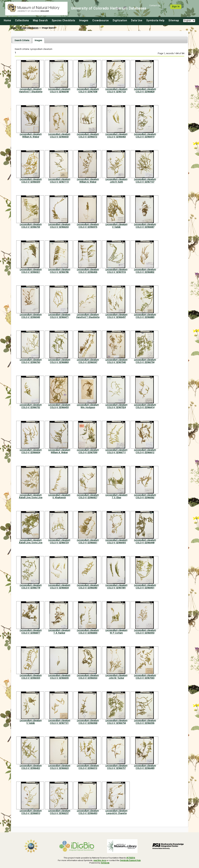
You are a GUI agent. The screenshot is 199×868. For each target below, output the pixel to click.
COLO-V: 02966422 (31, 768)
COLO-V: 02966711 (116, 452)
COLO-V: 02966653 (59, 137)
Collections (22, 20)
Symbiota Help (155, 20)
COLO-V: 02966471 (59, 317)
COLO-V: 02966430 (88, 813)
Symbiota (105, 863)
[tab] (22, 40)
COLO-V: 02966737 (116, 768)
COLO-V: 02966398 (59, 92)
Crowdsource (101, 20)
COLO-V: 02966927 (88, 498)
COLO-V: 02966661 (88, 543)
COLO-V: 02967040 (116, 362)
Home (7, 20)
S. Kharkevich (59, 498)
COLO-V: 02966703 (31, 227)
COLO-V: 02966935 (116, 543)
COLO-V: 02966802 (145, 272)
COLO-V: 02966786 (59, 272)
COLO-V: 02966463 (116, 137)
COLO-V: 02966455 (59, 407)
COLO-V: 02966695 (59, 678)
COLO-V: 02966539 (31, 182)
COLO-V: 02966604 (31, 452)
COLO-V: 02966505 (31, 678)
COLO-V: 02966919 (145, 137)
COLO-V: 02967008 (88, 92)
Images (84, 20)
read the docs (100, 860)
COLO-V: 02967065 (145, 678)
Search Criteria (22, 40)
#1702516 (131, 858)
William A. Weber (31, 137)
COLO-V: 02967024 (116, 407)
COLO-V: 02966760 (31, 362)
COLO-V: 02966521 (31, 272)
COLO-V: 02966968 (88, 723)
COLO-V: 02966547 (88, 362)
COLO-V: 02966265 (59, 227)
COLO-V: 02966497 (116, 317)
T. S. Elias (116, 498)
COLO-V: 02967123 (116, 92)
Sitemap (174, 20)
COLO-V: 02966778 (31, 588)
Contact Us (155, 6)
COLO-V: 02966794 (145, 362)
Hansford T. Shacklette (31, 92)
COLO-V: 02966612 (145, 452)
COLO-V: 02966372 (88, 137)
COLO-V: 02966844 (88, 633)
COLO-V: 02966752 (31, 407)
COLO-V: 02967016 (116, 272)
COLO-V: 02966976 (88, 227)
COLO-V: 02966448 (145, 543)
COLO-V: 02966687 (145, 227)
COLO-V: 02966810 (31, 813)
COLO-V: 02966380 (88, 588)
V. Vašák (116, 227)
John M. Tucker (116, 678)
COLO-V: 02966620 (59, 768)
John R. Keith (116, 182)
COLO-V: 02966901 (145, 588)
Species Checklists (63, 20)
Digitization (120, 20)
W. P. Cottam (116, 633)
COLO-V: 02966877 (31, 633)
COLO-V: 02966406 (88, 272)
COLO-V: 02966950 (145, 633)
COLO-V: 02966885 (145, 317)
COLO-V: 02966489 (145, 768)
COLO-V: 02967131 (59, 723)
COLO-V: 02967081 (116, 588)
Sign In (176, 7)
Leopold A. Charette (116, 813)
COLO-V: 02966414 (145, 407)
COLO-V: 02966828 (145, 92)
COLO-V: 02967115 (59, 182)
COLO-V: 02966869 (59, 362)
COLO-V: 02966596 (145, 723)
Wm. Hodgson (88, 407)
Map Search (40, 20)
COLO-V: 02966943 (31, 317)
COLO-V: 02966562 (145, 498)
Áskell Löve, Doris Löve (31, 498)
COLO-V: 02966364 (88, 678)
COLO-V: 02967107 (145, 182)
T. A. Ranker (59, 633)
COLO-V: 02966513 (88, 768)
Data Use (137, 20)
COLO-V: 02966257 (59, 813)
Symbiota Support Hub (130, 860)
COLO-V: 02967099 (88, 452)
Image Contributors (29, 28)
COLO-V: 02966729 (59, 543)
